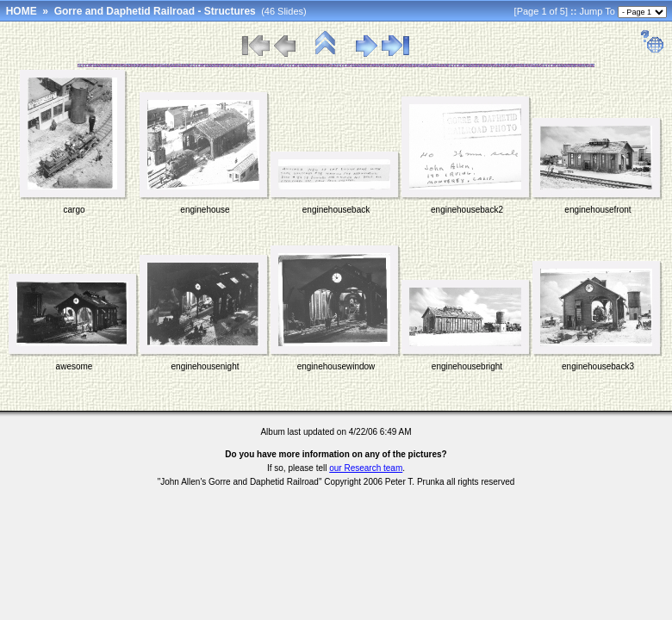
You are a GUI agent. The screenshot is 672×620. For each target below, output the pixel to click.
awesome (75, 366)
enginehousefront (597, 210)
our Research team (366, 468)
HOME (22, 11)
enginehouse (205, 210)
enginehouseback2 (467, 210)
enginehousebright (467, 366)
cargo (74, 210)
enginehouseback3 (598, 366)
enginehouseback (336, 210)
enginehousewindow (336, 366)
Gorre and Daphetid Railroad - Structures (155, 11)
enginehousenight (205, 366)
